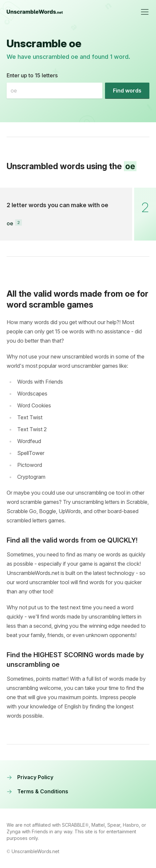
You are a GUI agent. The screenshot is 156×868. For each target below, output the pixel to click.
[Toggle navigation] (145, 12)
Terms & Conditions (37, 791)
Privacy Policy (30, 777)
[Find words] (127, 91)
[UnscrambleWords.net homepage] (35, 12)
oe (10, 223)
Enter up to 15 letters (32, 75)
